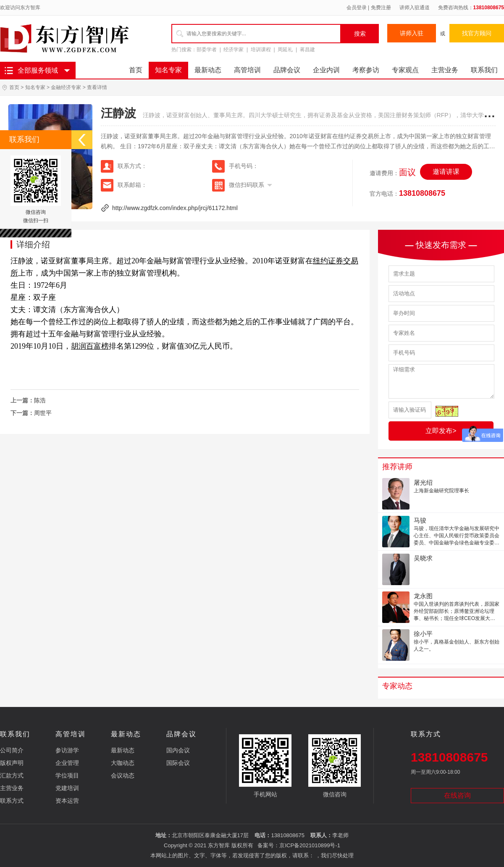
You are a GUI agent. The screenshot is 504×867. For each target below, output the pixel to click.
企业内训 (326, 70)
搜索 (360, 34)
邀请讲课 (446, 172)
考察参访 (366, 70)
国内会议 (178, 750)
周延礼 (285, 50)
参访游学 (67, 750)
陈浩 (40, 400)
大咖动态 (123, 763)
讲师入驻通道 (415, 8)
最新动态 (208, 70)
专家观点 (405, 70)
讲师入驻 (412, 33)
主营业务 (445, 70)
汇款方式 (12, 775)
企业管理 (67, 763)
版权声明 (12, 763)
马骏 (420, 520)
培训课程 (261, 50)
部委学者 (207, 50)
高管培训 (247, 70)
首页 (136, 70)
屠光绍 (423, 482)
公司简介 (12, 750)
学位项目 (67, 775)
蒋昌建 (307, 50)
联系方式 (12, 801)
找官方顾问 (477, 33)
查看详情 (97, 87)
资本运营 (67, 801)
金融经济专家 (66, 87)
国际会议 (178, 763)
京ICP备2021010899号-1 (310, 845)
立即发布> (441, 431)
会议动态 (123, 775)
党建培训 (67, 788)
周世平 (43, 413)
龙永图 (423, 596)
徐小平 (423, 634)
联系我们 (484, 70)
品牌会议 (287, 70)
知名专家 (168, 70)
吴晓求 (423, 558)
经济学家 (234, 50)
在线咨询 (457, 795)
